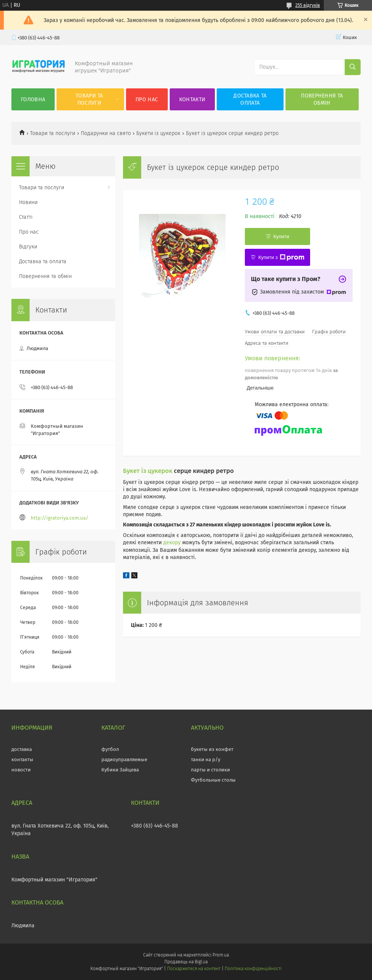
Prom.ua (221, 955)
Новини (28, 202)
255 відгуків (308, 5)
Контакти (192, 100)
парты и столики (210, 770)
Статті (26, 217)
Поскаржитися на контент (194, 969)
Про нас (147, 100)
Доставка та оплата (250, 99)
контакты (22, 759)
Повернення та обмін (322, 99)
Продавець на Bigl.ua (186, 962)
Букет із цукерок (148, 471)
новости (21, 770)
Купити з (281, 258)
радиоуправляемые (124, 759)
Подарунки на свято (106, 133)
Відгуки (28, 247)
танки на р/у (206, 759)
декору (172, 543)
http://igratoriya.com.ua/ (60, 518)
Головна (33, 100)
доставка (22, 749)
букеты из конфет (212, 749)
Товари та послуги (89, 99)
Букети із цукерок (158, 133)
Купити (281, 236)
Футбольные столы (213, 780)
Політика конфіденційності (253, 969)
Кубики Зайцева (120, 770)
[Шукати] (353, 67)
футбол (110, 749)
